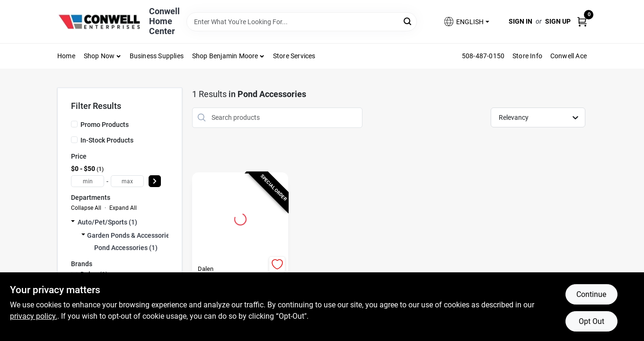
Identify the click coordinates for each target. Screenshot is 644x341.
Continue (591, 294)
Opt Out (591, 321)
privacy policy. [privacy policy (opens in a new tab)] (34, 316)
